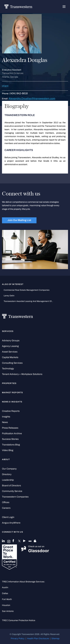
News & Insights (12, 402)
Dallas (5, 593)
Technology (8, 369)
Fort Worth (7, 599)
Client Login (8, 517)
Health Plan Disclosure (38, 638)
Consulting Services (12, 363)
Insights (6, 417)
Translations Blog (11, 445)
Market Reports (12, 393)
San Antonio (8, 611)
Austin (5, 587)
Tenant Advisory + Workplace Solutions (22, 374)
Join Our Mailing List (19, 220)
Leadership (8, 480)
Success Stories (10, 439)
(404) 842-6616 (19, 93)
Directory (7, 474)
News (5, 422)
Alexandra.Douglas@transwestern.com (32, 98)
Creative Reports (11, 411)
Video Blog (8, 450)
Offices (6, 502)
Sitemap (55, 638)
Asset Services (10, 352)
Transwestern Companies (15, 497)
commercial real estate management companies (27, 290)
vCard (5, 86)
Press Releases (10, 428)
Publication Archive (12, 433)
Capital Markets (10, 357)
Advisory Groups (11, 341)
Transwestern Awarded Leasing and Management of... (28, 301)
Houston (6, 605)
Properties (9, 383)
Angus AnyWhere (11, 523)
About (6, 459)
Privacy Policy (18, 638)
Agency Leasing (10, 346)
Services (8, 331)
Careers (6, 508)
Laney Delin (9, 296)
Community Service (12, 491)
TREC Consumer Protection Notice (19, 620)
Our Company (9, 469)
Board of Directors (11, 486)
